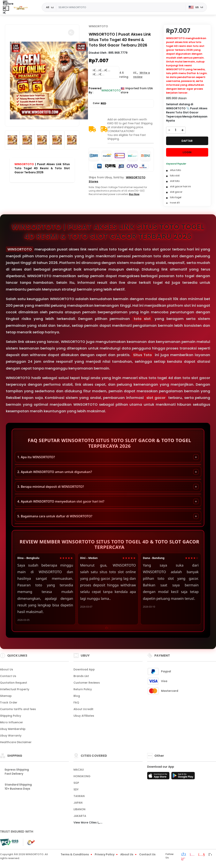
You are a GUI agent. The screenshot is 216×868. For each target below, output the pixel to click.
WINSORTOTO (24, 164)
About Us (7, 669)
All (48, 7)
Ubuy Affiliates (84, 716)
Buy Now (134, 194)
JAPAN (78, 803)
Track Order (9, 702)
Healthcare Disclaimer (16, 742)
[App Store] (159, 777)
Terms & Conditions (75, 854)
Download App (84, 669)
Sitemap (6, 696)
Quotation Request (14, 683)
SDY (76, 789)
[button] (71, 32)
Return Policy (83, 689)
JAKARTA (80, 816)
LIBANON (79, 809)
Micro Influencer (12, 722)
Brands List (81, 676)
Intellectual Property (15, 689)
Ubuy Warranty (11, 736)
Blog (77, 696)
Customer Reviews (87, 683)
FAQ (76, 702)
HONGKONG (82, 776)
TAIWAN (79, 796)
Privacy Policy (105, 854)
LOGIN (187, 152)
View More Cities (88, 822)
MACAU (79, 770)
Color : (100, 104)
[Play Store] (183, 777)
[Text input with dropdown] (121, 7)
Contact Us (8, 676)
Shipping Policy (11, 716)
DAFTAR (187, 141)
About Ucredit (83, 709)
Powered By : (95, 90)
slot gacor (156, 398)
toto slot (142, 319)
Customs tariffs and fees (18, 709)
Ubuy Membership (13, 729)
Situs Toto (143, 355)
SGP (76, 783)
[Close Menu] (6, 8)
